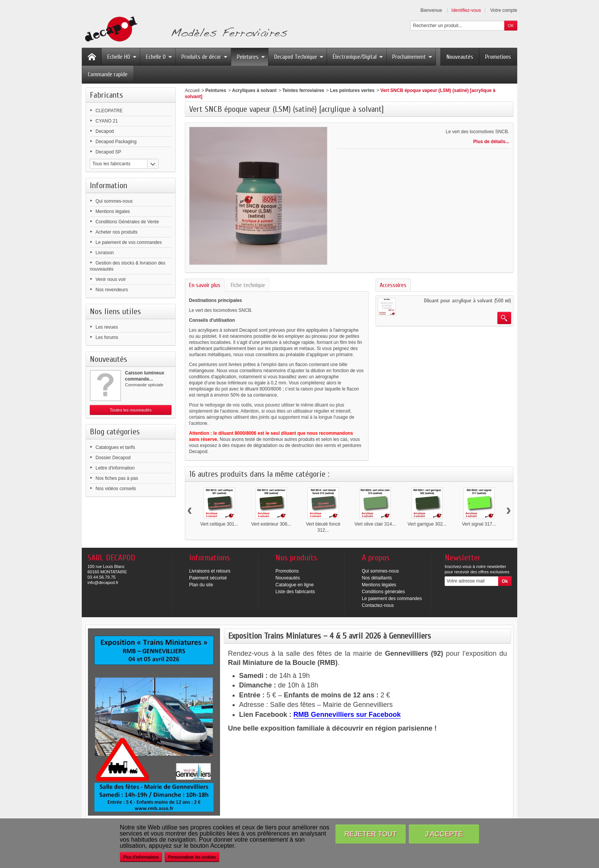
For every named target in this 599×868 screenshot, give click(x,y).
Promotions (498, 57)
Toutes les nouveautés (130, 410)
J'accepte (444, 834)
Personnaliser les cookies (192, 857)
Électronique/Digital (358, 57)
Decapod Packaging (116, 142)
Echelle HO (122, 57)
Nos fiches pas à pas (117, 478)
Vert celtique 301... (219, 524)
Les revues (107, 327)
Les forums (107, 337)
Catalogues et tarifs (115, 447)
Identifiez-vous (466, 10)
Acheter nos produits (117, 232)
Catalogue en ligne (295, 585)
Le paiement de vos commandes (129, 242)
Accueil (192, 90)
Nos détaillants (377, 578)
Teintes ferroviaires (303, 90)
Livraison (105, 253)
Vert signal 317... (479, 524)
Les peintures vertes (352, 90)
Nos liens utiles (115, 311)
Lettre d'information (115, 468)
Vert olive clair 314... (375, 524)
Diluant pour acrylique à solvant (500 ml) (468, 301)
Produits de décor (205, 57)
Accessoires (393, 285)
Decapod (105, 131)
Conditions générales (383, 592)
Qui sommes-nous (114, 201)
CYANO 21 (107, 121)
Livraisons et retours (210, 571)
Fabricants (106, 95)
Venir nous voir (111, 279)
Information (108, 186)
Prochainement (412, 57)
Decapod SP (108, 152)
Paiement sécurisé (208, 578)
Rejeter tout (371, 834)
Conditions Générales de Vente (127, 222)
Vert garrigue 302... (427, 524)
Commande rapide (108, 74)
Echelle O (159, 57)
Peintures (251, 57)
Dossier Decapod (113, 458)
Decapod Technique (299, 57)
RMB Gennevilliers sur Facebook (347, 715)
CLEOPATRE (109, 111)
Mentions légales (113, 211)
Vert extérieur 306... (271, 524)
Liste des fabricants (295, 592)
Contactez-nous (378, 605)
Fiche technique (248, 285)
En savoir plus (205, 285)
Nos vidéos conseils (116, 489)
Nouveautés (460, 57)
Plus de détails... (491, 142)
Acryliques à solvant (254, 90)
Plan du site (201, 585)
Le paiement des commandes (392, 599)
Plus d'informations (141, 857)
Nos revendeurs (112, 290)
